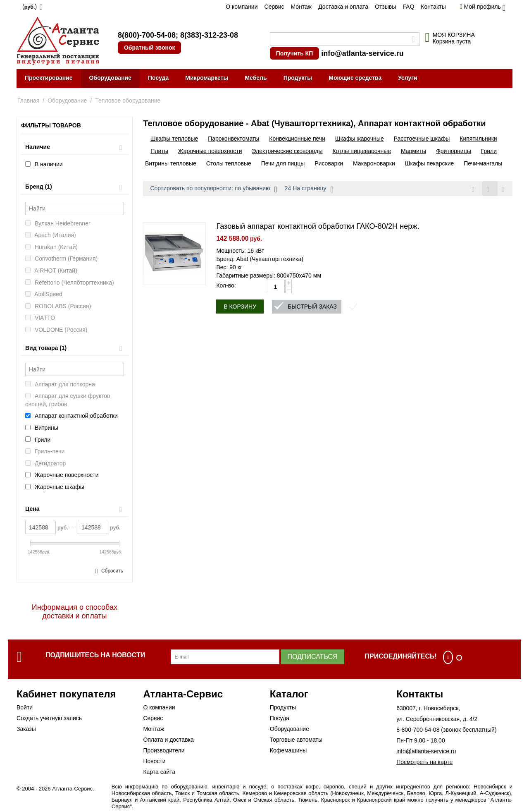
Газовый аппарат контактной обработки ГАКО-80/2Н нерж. (318, 227)
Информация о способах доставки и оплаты (75, 612)
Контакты (433, 7)
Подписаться (313, 657)
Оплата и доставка (168, 740)
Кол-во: (226, 286)
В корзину (240, 307)
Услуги (408, 78)
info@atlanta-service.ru (362, 53)
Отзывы (385, 7)
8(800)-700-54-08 (147, 35)
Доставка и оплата (343, 7)
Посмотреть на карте (424, 762)
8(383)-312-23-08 (209, 35)
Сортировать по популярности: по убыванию (213, 189)
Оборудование (110, 78)
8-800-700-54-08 (418, 730)
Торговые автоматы (296, 740)
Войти (25, 707)
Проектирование (49, 78)
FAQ (408, 7)
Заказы (26, 729)
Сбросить (112, 571)
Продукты (298, 78)
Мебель (256, 78)
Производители (164, 750)
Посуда (158, 78)
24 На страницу (309, 189)
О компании (242, 7)
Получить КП (294, 53)
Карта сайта (159, 772)
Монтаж (301, 7)
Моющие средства (355, 78)
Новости (154, 761)
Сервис (274, 7)
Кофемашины (288, 750)
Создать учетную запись (49, 718)
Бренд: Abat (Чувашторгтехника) (260, 259)
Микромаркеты (207, 78)
